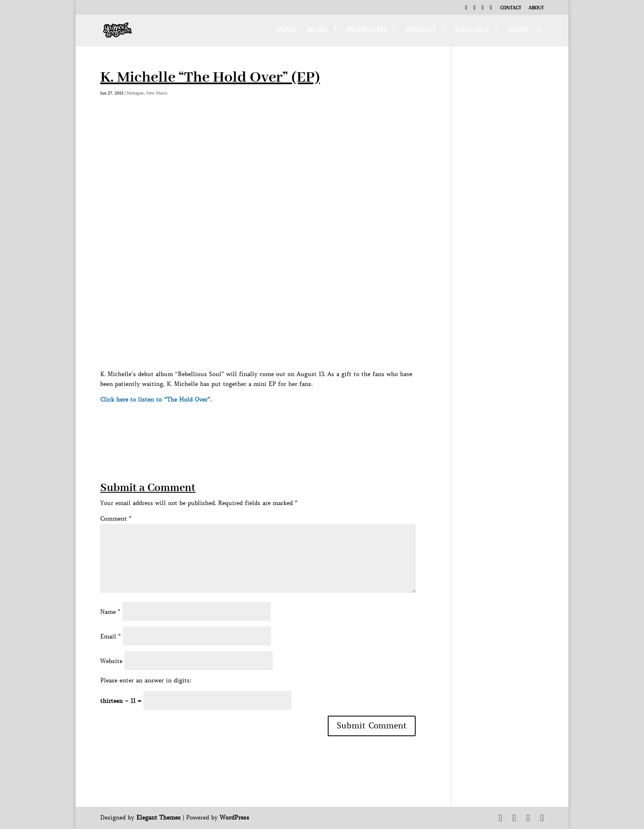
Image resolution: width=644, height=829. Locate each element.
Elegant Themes (159, 818)
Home (286, 31)
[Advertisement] (250, 423)
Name (110, 612)
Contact (511, 9)
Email (110, 636)
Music (317, 31)
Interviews (367, 31)
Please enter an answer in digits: (146, 680)
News (518, 31)
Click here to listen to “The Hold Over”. (156, 400)
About (536, 9)
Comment (116, 519)
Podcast (421, 31)
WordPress (235, 818)
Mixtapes (135, 93)
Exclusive (472, 31)
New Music (157, 93)
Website (111, 661)
